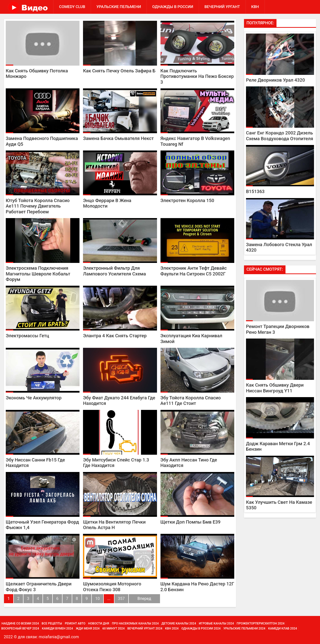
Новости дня (99, 623)
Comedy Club (72, 7)
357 (121, 599)
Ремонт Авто (75, 623)
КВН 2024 (172, 628)
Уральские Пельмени (119, 7)
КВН (255, 7)
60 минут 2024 (113, 628)
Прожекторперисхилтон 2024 (261, 623)
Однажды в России (173, 7)
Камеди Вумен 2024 (57, 628)
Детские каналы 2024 (179, 623)
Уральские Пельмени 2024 (244, 628)
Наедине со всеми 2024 (20, 623)
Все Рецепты (52, 623)
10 (97, 599)
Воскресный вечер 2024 (20, 628)
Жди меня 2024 (88, 628)
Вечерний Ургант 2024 (145, 628)
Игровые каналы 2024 (216, 623)
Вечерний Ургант (222, 7)
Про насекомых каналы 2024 (135, 623)
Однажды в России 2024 (201, 628)
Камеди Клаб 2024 (282, 628)
